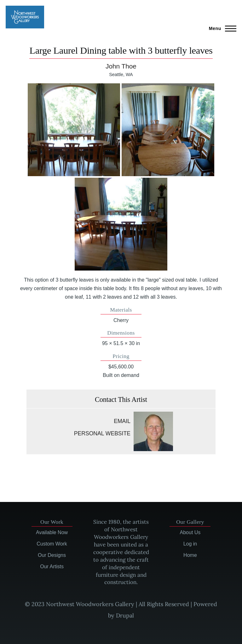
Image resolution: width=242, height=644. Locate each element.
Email (122, 421)
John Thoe (121, 66)
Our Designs (52, 555)
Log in (190, 544)
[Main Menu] (221, 28)
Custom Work (52, 544)
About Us (190, 532)
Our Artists (52, 566)
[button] (74, 130)
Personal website (102, 433)
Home (190, 555)
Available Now (52, 532)
